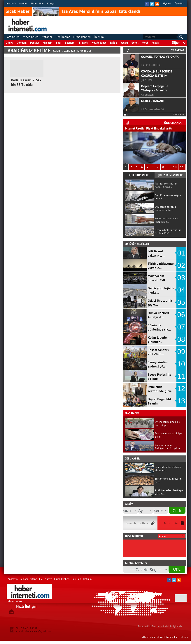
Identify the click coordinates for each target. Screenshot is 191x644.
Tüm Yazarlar (179, 114)
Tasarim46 (144, 626)
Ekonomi (70, 43)
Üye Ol (167, 3)
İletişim (99, 37)
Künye (51, 3)
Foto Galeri (13, 37)
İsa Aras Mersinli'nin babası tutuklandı (101, 11)
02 (181, 265)
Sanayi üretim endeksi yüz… (158, 364)
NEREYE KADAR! (153, 101)
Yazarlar (47, 37)
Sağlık (113, 43)
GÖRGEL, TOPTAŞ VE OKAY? (160, 57)
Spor (59, 43)
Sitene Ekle (37, 3)
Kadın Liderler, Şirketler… (158, 340)
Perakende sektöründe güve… (161, 389)
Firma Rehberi (82, 37)
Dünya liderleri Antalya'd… (158, 315)
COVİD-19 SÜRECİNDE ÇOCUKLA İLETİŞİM (157, 73)
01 (181, 253)
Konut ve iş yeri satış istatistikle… (167, 220)
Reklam (23, 3)
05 (181, 302)
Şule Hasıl (147, 80)
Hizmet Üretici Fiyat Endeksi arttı (149, 128)
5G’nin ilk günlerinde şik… (159, 327)
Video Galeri (31, 37)
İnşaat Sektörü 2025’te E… (158, 352)
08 (181, 339)
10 (175, 167)
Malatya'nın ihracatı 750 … (158, 278)
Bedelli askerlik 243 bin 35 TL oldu (26, 82)
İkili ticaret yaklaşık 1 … (157, 253)
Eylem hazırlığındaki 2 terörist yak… (168, 423)
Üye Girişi (180, 3)
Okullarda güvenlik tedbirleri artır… (166, 208)
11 (182, 167)
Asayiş (155, 43)
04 (181, 290)
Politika (35, 43)
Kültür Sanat (99, 43)
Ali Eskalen (147, 95)
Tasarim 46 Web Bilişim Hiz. (167, 626)
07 (181, 327)
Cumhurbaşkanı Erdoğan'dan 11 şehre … (169, 447)
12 (181, 389)
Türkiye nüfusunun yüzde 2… (161, 266)
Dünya (9, 43)
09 (181, 352)
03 (181, 278)
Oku (177, 569)
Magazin (47, 43)
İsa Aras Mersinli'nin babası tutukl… (166, 185)
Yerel (145, 43)
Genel (135, 43)
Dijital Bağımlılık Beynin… (160, 401)
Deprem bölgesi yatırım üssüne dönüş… (168, 232)
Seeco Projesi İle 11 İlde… (159, 377)
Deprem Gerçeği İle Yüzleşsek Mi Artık (155, 88)
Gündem (22, 43)
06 (181, 315)
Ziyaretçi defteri (137, 523)
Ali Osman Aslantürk (153, 109)
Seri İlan (76, 579)
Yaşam (124, 43)
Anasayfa (11, 3)
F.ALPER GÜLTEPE (151, 65)
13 (181, 401)
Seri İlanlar (63, 37)
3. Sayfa (83, 43)
